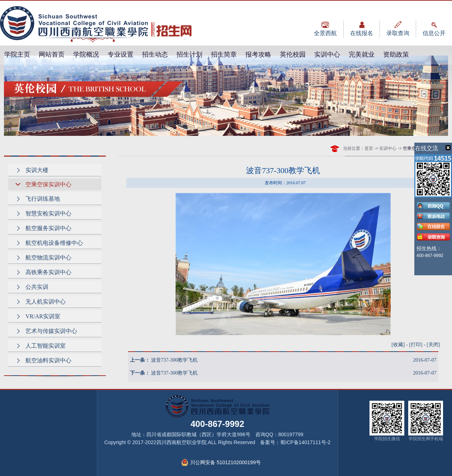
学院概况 (86, 54)
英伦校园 (293, 54)
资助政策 (396, 54)
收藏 (398, 345)
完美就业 (362, 54)
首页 (369, 148)
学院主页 (17, 54)
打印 (416, 345)
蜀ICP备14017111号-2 (305, 442)
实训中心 (327, 54)
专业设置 (121, 54)
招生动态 (155, 54)
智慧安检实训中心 (48, 213)
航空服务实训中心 (48, 228)
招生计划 (189, 54)
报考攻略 (258, 54)
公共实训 (37, 287)
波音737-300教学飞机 (175, 360)
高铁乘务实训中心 (48, 272)
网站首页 (52, 54)
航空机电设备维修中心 (54, 243)
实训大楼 (37, 170)
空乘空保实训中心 (48, 184)
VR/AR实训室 (43, 316)
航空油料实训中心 (48, 360)
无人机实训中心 (46, 302)
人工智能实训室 (46, 346)
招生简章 (224, 54)
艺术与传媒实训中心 (51, 331)
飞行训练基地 (43, 199)
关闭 (433, 345)
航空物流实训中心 (48, 258)
